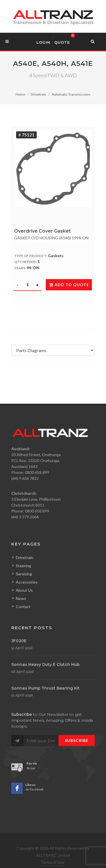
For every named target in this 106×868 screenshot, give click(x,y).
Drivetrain (38, 94)
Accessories (27, 582)
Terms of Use (53, 862)
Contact (23, 607)
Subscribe (77, 740)
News (21, 598)
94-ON (33, 268)
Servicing (24, 574)
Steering (23, 566)
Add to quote (69, 285)
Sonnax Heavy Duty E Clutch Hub (46, 664)
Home (20, 94)
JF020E (19, 641)
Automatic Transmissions (71, 94)
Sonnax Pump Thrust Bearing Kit (46, 688)
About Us (24, 590)
